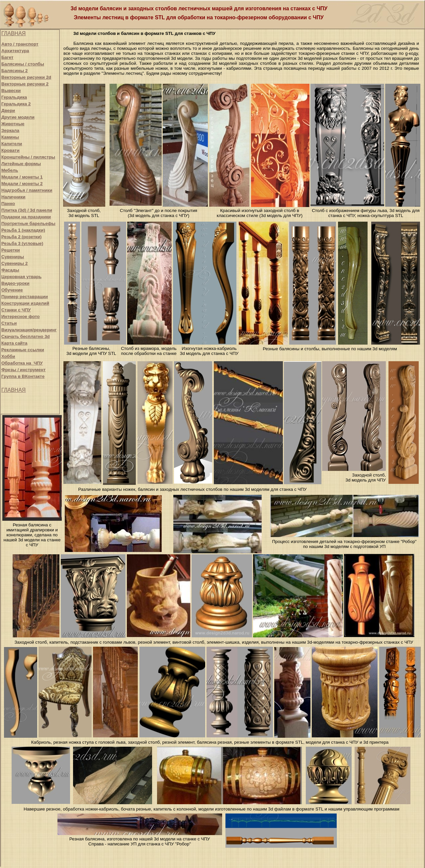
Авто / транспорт (20, 44)
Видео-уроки (15, 283)
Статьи (9, 323)
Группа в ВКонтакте (23, 376)
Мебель (10, 170)
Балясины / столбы (23, 64)
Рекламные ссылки (23, 350)
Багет (7, 57)
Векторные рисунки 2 (25, 84)
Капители (12, 144)
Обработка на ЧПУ (22, 363)
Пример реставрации (25, 297)
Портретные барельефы (28, 223)
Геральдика (14, 97)
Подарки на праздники (26, 217)
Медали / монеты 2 (22, 184)
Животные (13, 124)
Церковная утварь (21, 277)
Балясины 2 (14, 71)
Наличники (13, 197)
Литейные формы (21, 164)
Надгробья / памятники (27, 190)
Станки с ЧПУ (16, 310)
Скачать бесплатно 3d (26, 336)
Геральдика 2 (16, 104)
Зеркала (10, 130)
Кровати (10, 150)
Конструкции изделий (25, 303)
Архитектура (15, 51)
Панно (8, 204)
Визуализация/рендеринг (29, 330)
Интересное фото (20, 317)
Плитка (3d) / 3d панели (27, 210)
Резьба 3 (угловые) (22, 243)
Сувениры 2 (14, 263)
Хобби (8, 356)
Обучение (12, 290)
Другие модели (18, 117)
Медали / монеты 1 (22, 177)
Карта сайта (14, 343)
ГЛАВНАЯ (13, 33)
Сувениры (13, 257)
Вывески (11, 91)
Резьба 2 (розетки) (21, 237)
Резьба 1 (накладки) (23, 230)
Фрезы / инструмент (23, 370)
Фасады (10, 270)
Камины (10, 137)
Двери (8, 110)
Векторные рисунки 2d (26, 77)
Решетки (11, 250)
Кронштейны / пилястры (28, 157)
